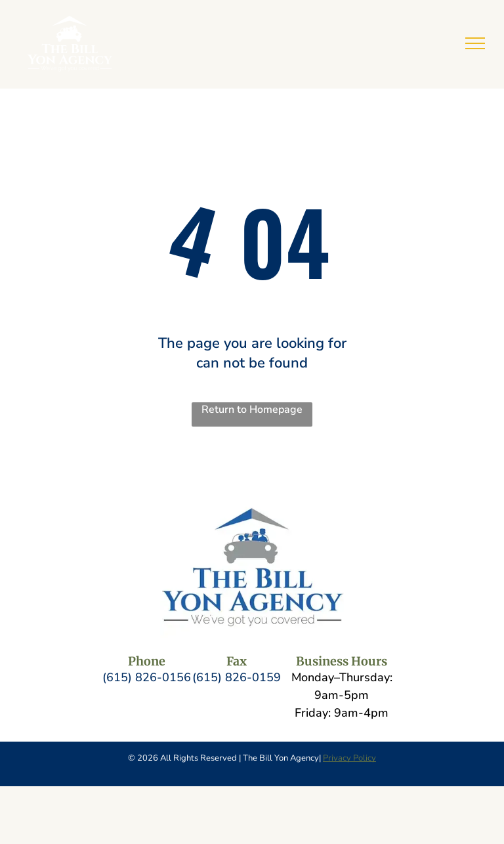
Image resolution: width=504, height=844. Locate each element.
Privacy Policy (349, 758)
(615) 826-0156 (147, 677)
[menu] (475, 43)
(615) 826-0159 (237, 677)
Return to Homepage (252, 410)
